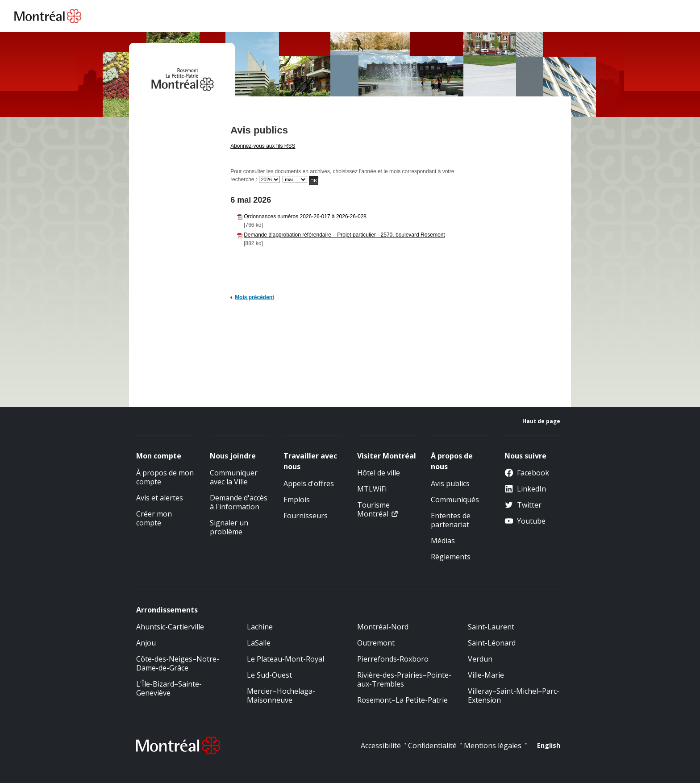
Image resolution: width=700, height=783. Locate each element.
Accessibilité (381, 746)
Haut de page (541, 421)
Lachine (260, 627)
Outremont (376, 643)
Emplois (297, 500)
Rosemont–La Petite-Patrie (402, 700)
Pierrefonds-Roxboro (393, 659)
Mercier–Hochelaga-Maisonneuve (281, 696)
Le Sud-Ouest (269, 675)
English (549, 745)
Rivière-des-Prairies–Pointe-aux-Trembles (404, 679)
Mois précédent (254, 297)
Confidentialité (432, 746)
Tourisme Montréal (373, 509)
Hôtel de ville (379, 473)
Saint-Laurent (491, 627)
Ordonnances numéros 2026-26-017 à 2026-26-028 (305, 217)
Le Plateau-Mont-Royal (285, 659)
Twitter (523, 505)
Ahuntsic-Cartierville (170, 627)
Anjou (146, 643)
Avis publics (450, 483)
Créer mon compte (154, 518)
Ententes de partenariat (451, 520)
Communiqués (455, 500)
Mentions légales (493, 746)
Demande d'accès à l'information (239, 502)
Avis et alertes (160, 498)
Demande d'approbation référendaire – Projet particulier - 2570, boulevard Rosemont (344, 235)
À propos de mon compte (165, 477)
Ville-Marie (486, 675)
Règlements (451, 557)
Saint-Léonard (492, 643)
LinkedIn (525, 489)
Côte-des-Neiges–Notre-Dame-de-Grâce (178, 663)
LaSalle (259, 643)
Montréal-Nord (383, 627)
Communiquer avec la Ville (234, 477)
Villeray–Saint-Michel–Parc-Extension (514, 696)
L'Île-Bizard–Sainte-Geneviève (169, 688)
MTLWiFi (372, 489)
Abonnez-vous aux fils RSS (263, 146)
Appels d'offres (309, 483)
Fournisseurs (306, 516)
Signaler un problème (229, 527)
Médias (443, 541)
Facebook (527, 473)
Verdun (480, 659)
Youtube (525, 521)
